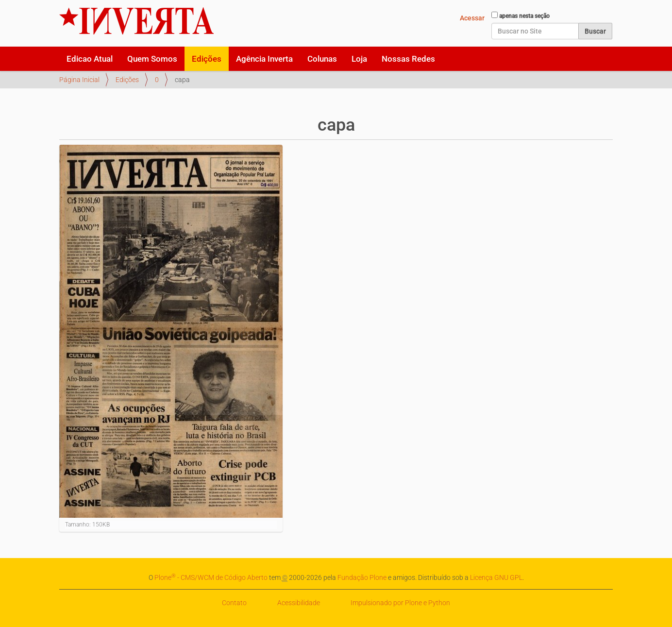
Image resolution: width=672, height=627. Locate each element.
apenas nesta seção (524, 16)
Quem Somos (152, 59)
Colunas (322, 59)
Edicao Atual (90, 59)
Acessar (472, 18)
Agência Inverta (264, 59)
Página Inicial (79, 80)
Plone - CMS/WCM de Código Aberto (211, 577)
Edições (207, 59)
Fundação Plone (362, 577)
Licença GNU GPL (496, 577)
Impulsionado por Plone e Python (400, 603)
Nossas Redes (408, 59)
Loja (359, 59)
